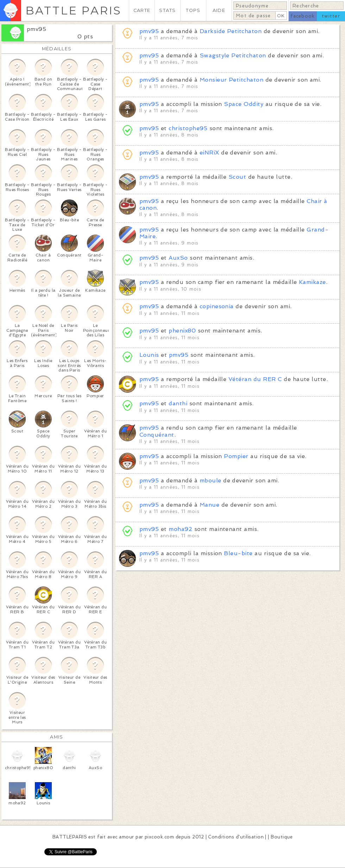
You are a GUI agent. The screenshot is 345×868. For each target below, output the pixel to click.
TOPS (193, 10)
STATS (167, 10)
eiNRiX (209, 153)
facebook (303, 16)
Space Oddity (244, 104)
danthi (178, 403)
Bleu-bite (238, 553)
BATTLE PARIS (73, 10)
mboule (211, 480)
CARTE (142, 10)
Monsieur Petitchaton (232, 80)
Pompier (236, 456)
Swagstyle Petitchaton (233, 55)
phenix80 (182, 331)
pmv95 (36, 29)
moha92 (180, 529)
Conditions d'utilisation (236, 837)
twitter (331, 16)
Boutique (282, 837)
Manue (209, 505)
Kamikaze (312, 282)
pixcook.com (159, 837)
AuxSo (178, 258)
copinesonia (217, 306)
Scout (237, 177)
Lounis (149, 355)
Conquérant (157, 435)
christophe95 (188, 128)
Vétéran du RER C (255, 379)
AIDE (219, 10)
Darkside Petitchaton (231, 31)
